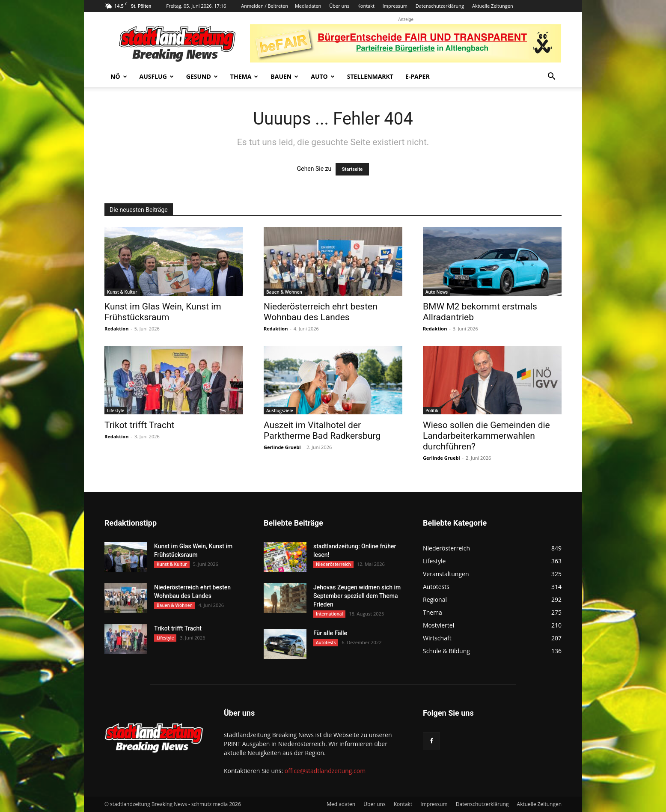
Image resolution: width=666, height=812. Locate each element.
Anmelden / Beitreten (265, 6)
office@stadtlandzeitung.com (325, 771)
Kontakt (366, 6)
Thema (244, 76)
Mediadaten (308, 6)
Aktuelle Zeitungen (493, 6)
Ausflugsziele (280, 410)
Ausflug (157, 76)
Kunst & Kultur (122, 292)
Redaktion (116, 329)
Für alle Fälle (330, 633)
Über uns (339, 6)
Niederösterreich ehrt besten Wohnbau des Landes (321, 312)
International (329, 614)
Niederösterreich (333, 564)
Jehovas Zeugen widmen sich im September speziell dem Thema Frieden (357, 596)
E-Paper (418, 76)
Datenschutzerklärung (440, 6)
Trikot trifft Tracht (139, 425)
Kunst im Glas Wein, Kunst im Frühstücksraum (163, 312)
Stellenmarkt (370, 76)
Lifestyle (116, 410)
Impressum (395, 6)
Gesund (202, 76)
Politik (432, 410)
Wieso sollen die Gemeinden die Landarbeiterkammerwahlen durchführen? (486, 436)
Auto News (437, 292)
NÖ (119, 76)
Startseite (352, 169)
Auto (323, 76)
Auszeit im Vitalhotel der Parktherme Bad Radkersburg (322, 430)
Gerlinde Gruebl (282, 447)
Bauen (284, 76)
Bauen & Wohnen (284, 292)
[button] (551, 77)
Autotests (326, 642)
